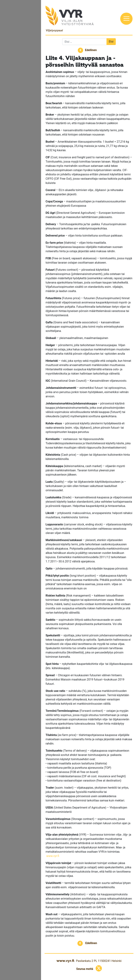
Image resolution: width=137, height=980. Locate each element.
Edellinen (91, 50)
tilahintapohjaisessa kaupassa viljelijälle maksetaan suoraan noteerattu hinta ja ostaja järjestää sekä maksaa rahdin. (89, 739)
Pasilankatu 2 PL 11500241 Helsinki (99, 961)
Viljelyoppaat (54, 30)
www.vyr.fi (53, 856)
